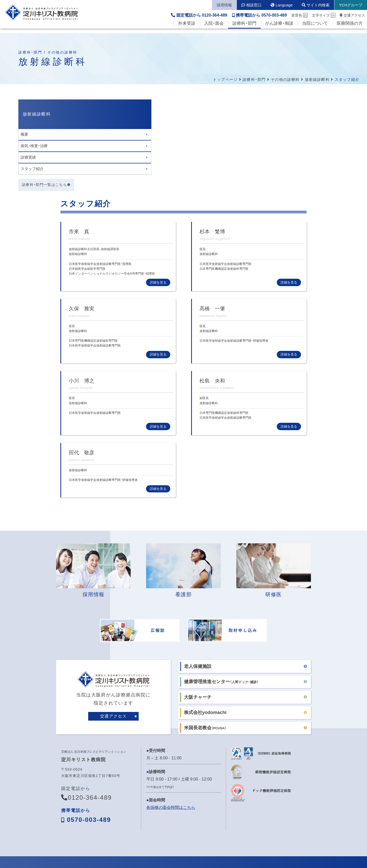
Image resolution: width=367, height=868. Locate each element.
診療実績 (28, 157)
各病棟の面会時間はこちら (171, 713)
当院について (315, 28)
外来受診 (187, 28)
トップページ (225, 79)
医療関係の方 (350, 28)
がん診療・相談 (279, 28)
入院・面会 (214, 28)
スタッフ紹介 (32, 169)
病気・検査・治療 (34, 146)
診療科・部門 (244, 28)
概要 (24, 134)
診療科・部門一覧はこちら (45, 185)
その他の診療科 (285, 79)
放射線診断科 (317, 79)
